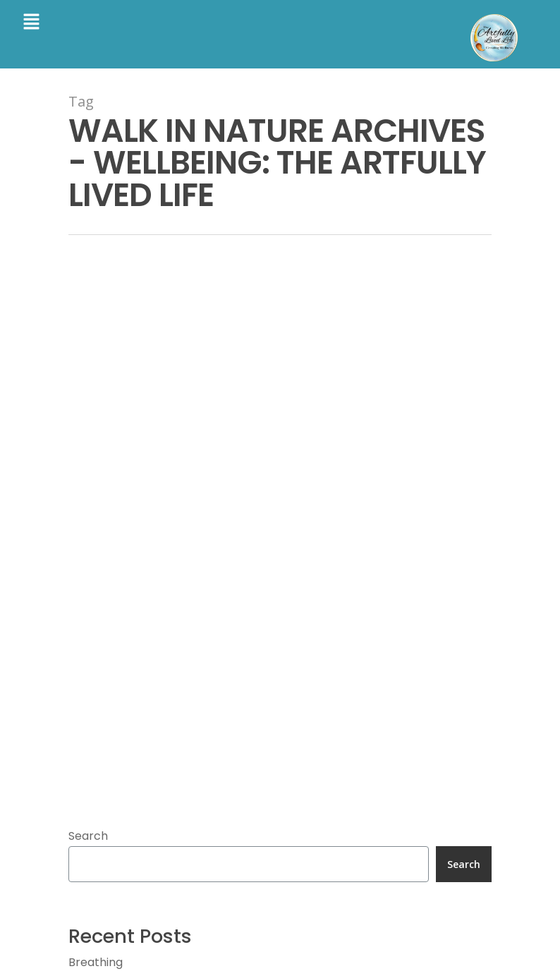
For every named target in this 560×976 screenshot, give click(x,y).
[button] (31, 23)
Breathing (96, 962)
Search (88, 836)
